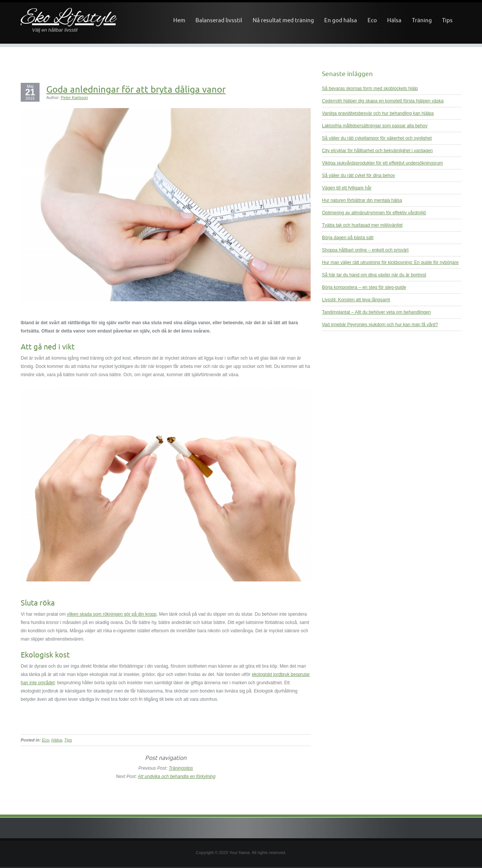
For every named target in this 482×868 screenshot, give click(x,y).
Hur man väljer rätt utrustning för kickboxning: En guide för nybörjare (390, 262)
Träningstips (181, 768)
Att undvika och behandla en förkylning (177, 776)
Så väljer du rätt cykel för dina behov (358, 175)
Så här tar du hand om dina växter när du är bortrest (374, 275)
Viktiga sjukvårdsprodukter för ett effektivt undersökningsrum (382, 163)
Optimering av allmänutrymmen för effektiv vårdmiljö (374, 213)
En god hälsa (341, 20)
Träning (422, 20)
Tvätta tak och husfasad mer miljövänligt (362, 225)
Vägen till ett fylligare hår (347, 188)
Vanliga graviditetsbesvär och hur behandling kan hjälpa (378, 113)
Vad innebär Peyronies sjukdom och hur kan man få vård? (380, 325)
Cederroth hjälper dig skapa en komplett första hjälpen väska (383, 101)
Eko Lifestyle (68, 18)
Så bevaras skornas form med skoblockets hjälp (370, 88)
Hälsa (394, 20)
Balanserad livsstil (219, 20)
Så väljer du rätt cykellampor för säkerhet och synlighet (377, 138)
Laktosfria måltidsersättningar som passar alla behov (375, 126)
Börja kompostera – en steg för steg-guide (364, 287)
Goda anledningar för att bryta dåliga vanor (136, 89)
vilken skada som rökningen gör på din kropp (112, 614)
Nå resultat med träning (283, 20)
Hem (179, 20)
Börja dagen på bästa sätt (348, 238)
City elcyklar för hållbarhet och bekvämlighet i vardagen (377, 151)
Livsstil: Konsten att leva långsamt (356, 300)
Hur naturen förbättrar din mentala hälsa (362, 200)
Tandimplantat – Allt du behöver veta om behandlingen (376, 312)
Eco (372, 20)
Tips (447, 20)
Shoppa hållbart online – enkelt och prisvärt (365, 250)
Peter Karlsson (75, 98)
